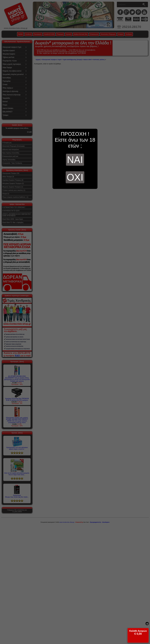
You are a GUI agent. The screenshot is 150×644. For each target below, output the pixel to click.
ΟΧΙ (75, 177)
